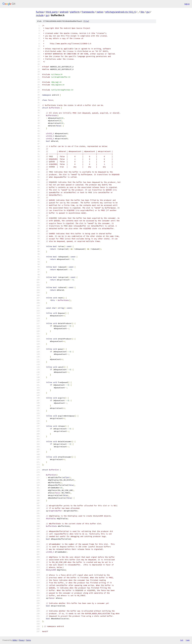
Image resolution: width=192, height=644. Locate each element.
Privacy (21, 640)
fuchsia (40, 12)
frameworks (88, 12)
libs (142, 12)
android (64, 12)
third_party (52, 12)
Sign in (187, 4)
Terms (28, 640)
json (188, 640)
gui (148, 12)
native (100, 12)
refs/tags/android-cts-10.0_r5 (120, 12)
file (86, 21)
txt (182, 640)
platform (75, 12)
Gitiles (15, 640)
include (40, 15)
